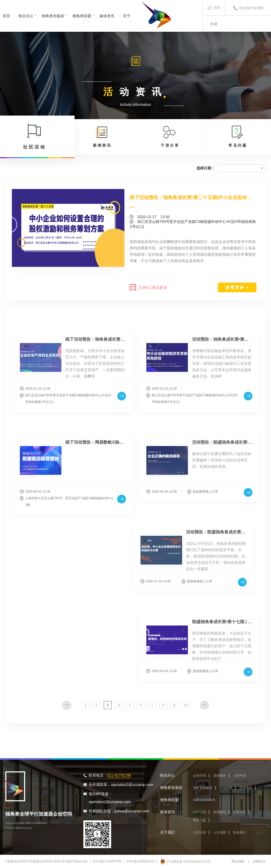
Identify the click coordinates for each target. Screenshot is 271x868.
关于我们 (168, 832)
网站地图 (238, 861)
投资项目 (246, 788)
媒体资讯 (107, 16)
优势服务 (220, 776)
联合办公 (26, 16)
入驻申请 (240, 776)
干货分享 (240, 812)
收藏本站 (259, 861)
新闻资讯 (220, 812)
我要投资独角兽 (204, 800)
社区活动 (200, 812)
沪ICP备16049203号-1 (142, 861)
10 (186, 709)
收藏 (214, 24)
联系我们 (240, 833)
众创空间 (200, 776)
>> (204, 709)
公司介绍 (200, 833)
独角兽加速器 (53, 16)
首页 (6, 16)
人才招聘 (220, 833)
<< (66, 709)
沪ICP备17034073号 (107, 861)
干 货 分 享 (170, 137)
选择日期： (206, 168)
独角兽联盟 (82, 16)
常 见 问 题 (237, 137)
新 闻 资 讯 (102, 137)
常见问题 (200, 820)
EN (217, 8)
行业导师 (226, 788)
